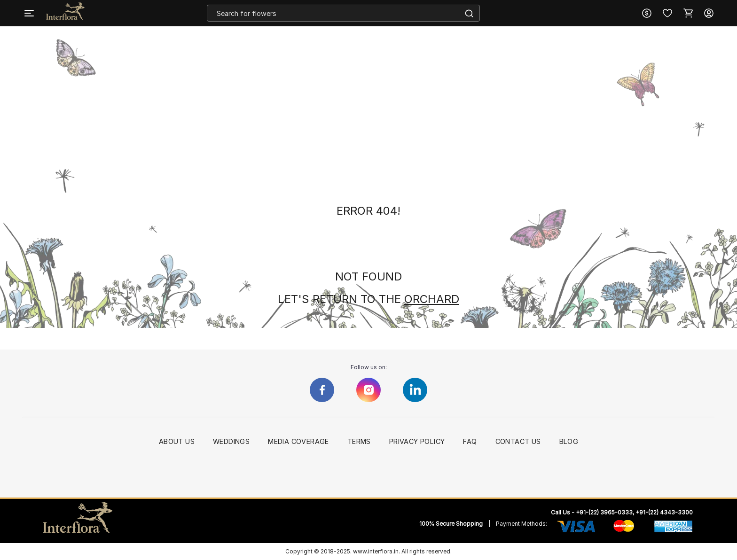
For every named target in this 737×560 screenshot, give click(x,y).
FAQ (470, 442)
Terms (359, 442)
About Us (177, 442)
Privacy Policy (417, 442)
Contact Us (518, 442)
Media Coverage (298, 442)
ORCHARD (432, 299)
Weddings (231, 442)
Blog (569, 442)
